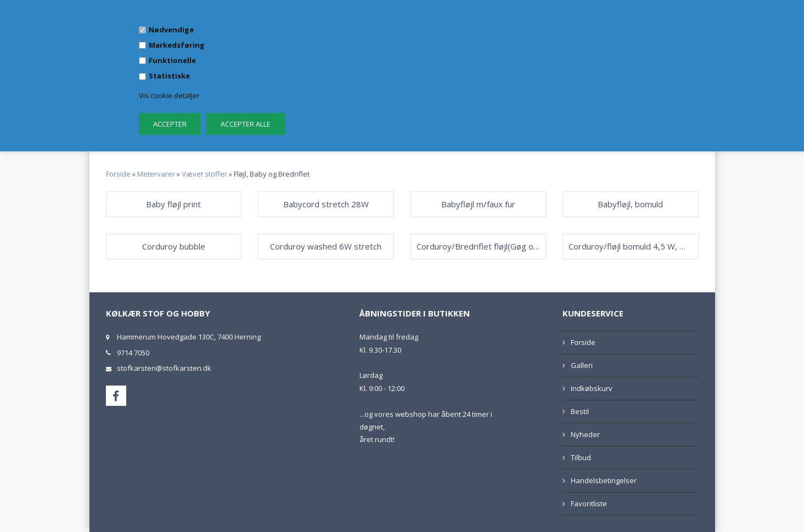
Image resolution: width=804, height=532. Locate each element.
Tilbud (581, 457)
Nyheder (585, 434)
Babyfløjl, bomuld (630, 204)
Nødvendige (171, 30)
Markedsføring (177, 45)
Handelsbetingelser (604, 480)
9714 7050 (133, 353)
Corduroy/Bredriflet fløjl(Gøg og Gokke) (479, 246)
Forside (118, 174)
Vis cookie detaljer (169, 95)
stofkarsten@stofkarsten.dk (164, 368)
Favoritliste (589, 503)
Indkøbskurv (592, 388)
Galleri (582, 365)
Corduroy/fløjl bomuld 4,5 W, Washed (631, 246)
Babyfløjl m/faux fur (478, 204)
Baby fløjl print (173, 204)
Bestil (580, 411)
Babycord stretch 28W (326, 204)
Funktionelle (172, 60)
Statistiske (169, 76)
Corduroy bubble (174, 246)
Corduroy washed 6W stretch (326, 246)
